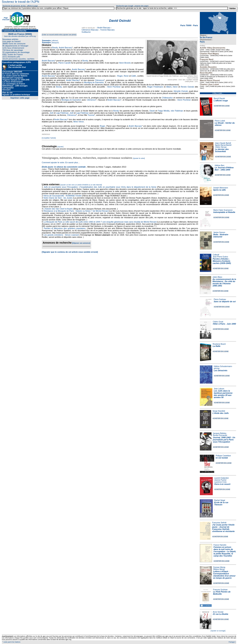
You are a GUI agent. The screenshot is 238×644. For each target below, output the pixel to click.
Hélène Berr (220, 165)
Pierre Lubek (220, 121)
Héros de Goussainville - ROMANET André (62, 196)
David (152, 111)
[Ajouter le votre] (139, 158)
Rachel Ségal (220, 500)
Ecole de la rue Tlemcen (221, 504)
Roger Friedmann (155, 87)
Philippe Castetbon (223, 456)
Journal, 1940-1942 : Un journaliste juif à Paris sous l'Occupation (224, 440)
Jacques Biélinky (220, 433)
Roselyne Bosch (219, 344)
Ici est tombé (222, 458)
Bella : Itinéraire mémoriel (221, 236)
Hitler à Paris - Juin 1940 (224, 324)
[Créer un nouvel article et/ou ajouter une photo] (59, 35)
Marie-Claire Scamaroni (223, 210)
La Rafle (216, 346)
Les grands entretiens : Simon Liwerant (61, 235)
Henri (175, 87)
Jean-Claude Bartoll (223, 143)
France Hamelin (220, 545)
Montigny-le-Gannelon (94, 82)
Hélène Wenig (219, 569)
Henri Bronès (125, 63)
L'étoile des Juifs (221, 413)
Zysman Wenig (219, 567)
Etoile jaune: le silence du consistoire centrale (64, 167)
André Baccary (104, 28)
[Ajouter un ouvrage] (218, 631)
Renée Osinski (187, 87)
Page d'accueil (6, 19)
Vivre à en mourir (222, 484)
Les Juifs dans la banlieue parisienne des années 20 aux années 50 (223, 394)
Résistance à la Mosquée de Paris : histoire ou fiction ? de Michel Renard (76, 211)
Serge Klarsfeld (219, 411)
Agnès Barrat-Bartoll (223, 145)
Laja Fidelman (62, 113)
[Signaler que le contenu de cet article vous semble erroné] (70, 252)
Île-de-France (206, 37)
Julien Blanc (217, 277)
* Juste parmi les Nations (11, 642)
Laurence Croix (220, 482)
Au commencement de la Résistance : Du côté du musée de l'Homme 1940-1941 (224, 282)
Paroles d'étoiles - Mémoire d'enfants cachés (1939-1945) (222, 261)
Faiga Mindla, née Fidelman (171, 111)
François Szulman (220, 590)
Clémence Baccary (90, 30)
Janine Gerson (219, 232)
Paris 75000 (186, 25)
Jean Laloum (219, 389)
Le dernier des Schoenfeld (222, 150)
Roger (120, 76)
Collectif (216, 255)
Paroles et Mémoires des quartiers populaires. (65, 228)
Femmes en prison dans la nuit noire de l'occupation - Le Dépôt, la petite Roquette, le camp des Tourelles (225, 551)
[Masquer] (55, 43)
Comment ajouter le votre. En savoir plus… (61, 162)
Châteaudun (167, 98)
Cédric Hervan (221, 147)
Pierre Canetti (64, 63)
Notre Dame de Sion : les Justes (58, 198)
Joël (51, 113)
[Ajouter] (60, 147)
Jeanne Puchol (220, 480)
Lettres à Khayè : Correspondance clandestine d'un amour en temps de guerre (224, 575)
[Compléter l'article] (49, 138)
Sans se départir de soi (225, 301)
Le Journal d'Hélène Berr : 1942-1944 (224, 169)
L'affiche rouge (221, 101)
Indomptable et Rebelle (224, 212)
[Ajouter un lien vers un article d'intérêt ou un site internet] (81, 185)
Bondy (55, 48)
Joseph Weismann (221, 188)
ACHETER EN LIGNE (222, 106)
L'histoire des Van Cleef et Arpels (58, 209)
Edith (134, 76)
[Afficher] (55, 41)
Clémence (100, 80)
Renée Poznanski (220, 435)
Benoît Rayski (219, 98)
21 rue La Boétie (220, 614)
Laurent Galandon (221, 478)
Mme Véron (79, 122)
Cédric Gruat (218, 322)
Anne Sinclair (218, 612)
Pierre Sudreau (220, 299)
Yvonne (91, 115)
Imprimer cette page (20, 98)
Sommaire (46, 41)
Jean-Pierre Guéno (220, 257)
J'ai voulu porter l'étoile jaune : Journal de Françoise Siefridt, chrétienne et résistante (223, 528)
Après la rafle (219, 190)
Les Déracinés (221, 370)
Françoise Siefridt (219, 523)
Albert (169, 87)
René (126, 76)
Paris (202, 42)
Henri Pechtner (114, 87)
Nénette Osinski (181, 91)
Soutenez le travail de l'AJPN (21, 2)
